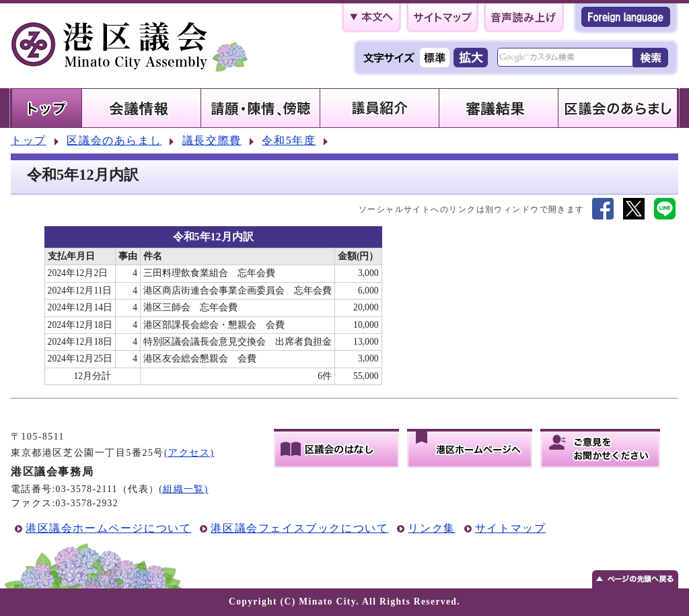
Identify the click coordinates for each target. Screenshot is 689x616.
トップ (29, 140)
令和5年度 (289, 140)
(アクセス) (189, 453)
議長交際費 (212, 140)
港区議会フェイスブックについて (299, 528)
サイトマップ (511, 528)
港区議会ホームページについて (108, 528)
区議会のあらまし (114, 140)
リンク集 (431, 528)
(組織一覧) (183, 489)
